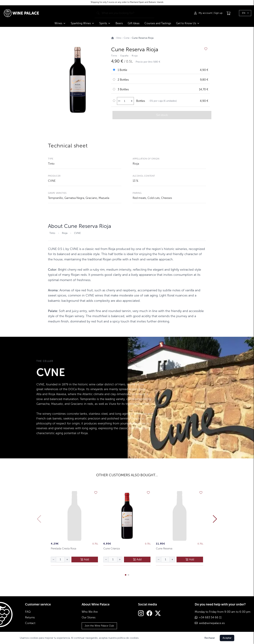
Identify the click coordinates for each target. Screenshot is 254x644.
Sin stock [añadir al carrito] (162, 115)
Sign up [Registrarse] (218, 13)
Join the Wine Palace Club (99, 626)
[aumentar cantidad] (132, 101)
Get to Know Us (188, 23)
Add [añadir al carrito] (85, 559)
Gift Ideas (134, 23)
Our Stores (89, 617)
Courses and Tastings (158, 23)
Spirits (105, 23)
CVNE (52, 181)
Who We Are (90, 612)
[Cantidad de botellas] (125, 101)
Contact (30, 623)
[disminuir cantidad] (119, 101)
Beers (119, 23)
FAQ (28, 612)
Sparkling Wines (83, 23)
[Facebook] (149, 614)
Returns (30, 617)
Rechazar (210, 638)
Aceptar (227, 638)
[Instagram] (141, 614)
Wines (60, 23)
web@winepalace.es (212, 623)
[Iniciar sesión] (203, 13)
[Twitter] (158, 614)
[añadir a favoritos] (206, 49)
